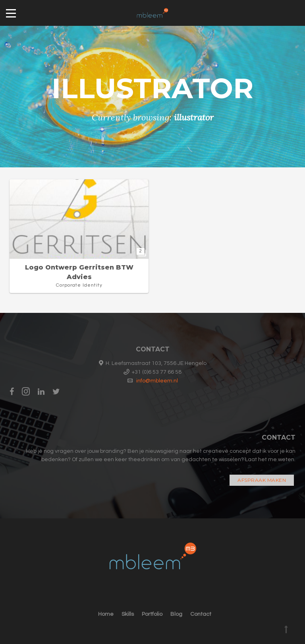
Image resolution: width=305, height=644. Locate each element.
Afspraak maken (262, 480)
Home (106, 614)
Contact (201, 614)
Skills (128, 614)
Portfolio (152, 614)
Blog (176, 614)
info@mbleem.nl (157, 381)
